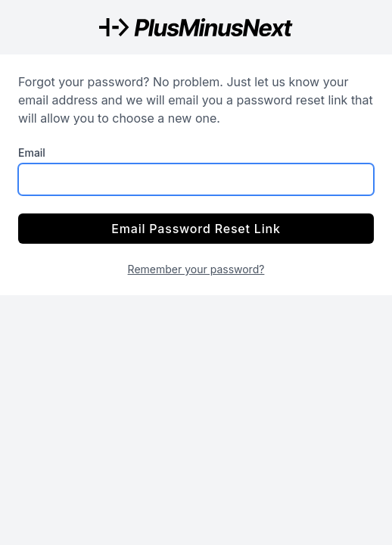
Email (32, 153)
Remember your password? (196, 269)
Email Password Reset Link (196, 229)
